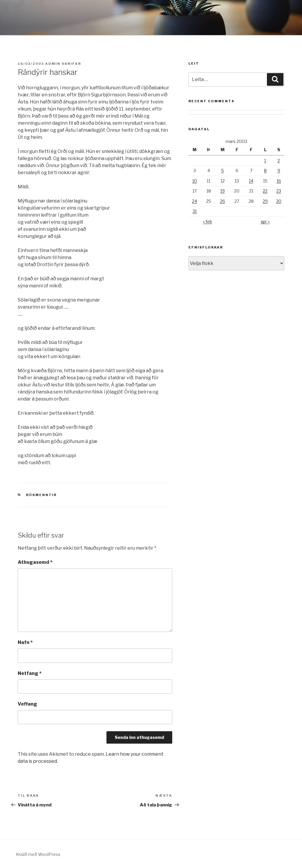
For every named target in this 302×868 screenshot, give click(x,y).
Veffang (27, 704)
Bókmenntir (41, 495)
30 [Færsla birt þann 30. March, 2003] (279, 201)
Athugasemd (35, 562)
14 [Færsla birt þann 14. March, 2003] (251, 181)
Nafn (25, 642)
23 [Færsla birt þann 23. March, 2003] (279, 191)
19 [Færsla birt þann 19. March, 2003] (223, 191)
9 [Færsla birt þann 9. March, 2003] (279, 171)
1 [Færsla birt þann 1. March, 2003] (265, 160)
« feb (207, 221)
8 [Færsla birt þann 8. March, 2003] (265, 171)
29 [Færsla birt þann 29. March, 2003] (265, 201)
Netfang (30, 673)
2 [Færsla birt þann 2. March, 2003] (279, 160)
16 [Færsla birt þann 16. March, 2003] (279, 181)
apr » (265, 221)
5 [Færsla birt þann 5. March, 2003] (223, 171)
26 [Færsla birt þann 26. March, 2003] (223, 201)
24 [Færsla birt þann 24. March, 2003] (195, 201)
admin (53, 64)
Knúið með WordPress (38, 854)
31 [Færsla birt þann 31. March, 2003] (195, 211)
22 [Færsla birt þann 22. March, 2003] (265, 191)
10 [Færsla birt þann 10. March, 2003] (195, 181)
